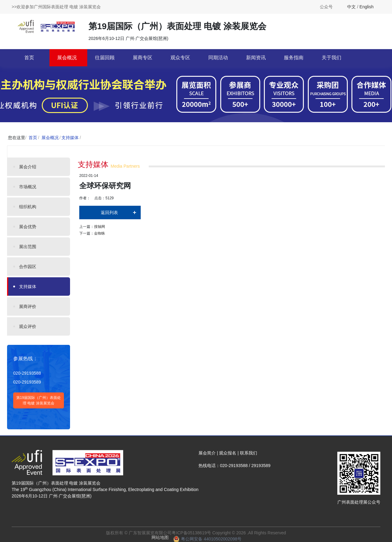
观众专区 (180, 58)
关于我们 (331, 58)
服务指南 (294, 58)
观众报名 (228, 453)
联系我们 (249, 453)
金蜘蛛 (100, 233)
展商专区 (143, 58)
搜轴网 (100, 227)
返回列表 (109, 213)
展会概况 (67, 58)
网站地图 (160, 537)
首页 (29, 58)
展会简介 (207, 453)
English (367, 7)
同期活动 (218, 58)
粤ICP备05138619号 (191, 533)
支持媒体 (70, 138)
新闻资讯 (256, 58)
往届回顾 (105, 58)
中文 (351, 7)
